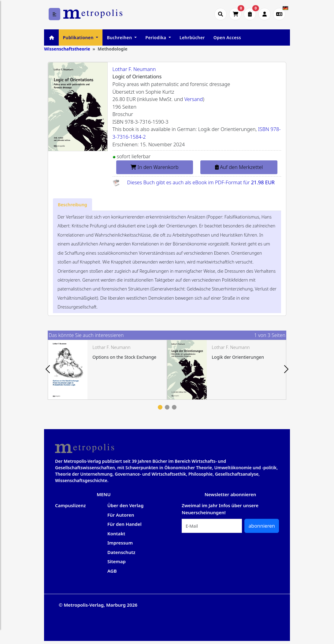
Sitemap (117, 561)
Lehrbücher (192, 37)
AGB (112, 571)
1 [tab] (160, 407)
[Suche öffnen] (221, 14)
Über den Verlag (125, 505)
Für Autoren (121, 515)
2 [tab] (167, 407)
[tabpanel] (107, 370)
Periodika (156, 37)
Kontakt (116, 534)
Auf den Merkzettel (239, 167)
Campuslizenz (70, 505)
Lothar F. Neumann (134, 69)
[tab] (72, 205)
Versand (194, 99)
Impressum (120, 543)
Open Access (227, 37)
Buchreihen (120, 37)
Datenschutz (121, 552)
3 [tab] (174, 407)
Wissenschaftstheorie (67, 49)
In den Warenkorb (154, 167)
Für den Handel (124, 524)
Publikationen (79, 37)
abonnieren (262, 526)
